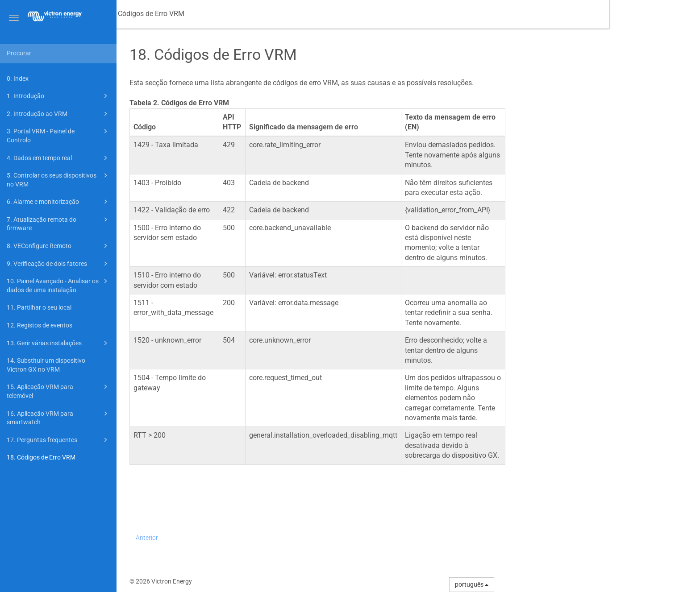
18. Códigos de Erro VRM (41, 457)
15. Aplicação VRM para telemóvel (58, 391)
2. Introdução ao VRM (58, 114)
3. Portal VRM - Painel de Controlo (58, 135)
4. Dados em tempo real (58, 158)
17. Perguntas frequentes (58, 440)
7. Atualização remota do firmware (58, 223)
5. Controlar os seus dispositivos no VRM (58, 179)
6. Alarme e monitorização (58, 202)
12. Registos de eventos (40, 325)
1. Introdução (58, 96)
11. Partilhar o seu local (39, 307)
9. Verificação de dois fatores (58, 264)
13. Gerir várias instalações (58, 343)
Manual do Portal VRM (163, 14)
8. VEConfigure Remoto (58, 246)
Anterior (238, 538)
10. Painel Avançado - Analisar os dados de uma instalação (58, 285)
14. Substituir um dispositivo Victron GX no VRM (46, 365)
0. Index (18, 79)
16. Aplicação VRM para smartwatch (58, 417)
